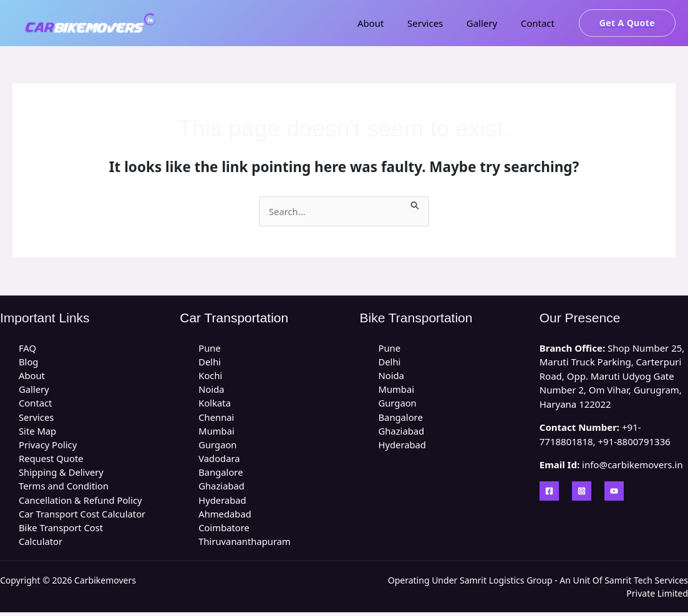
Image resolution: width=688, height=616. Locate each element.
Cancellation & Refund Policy (81, 503)
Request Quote (51, 460)
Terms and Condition (64, 488)
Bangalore (221, 474)
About (387, 23)
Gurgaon (218, 446)
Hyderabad (223, 503)
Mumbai (216, 432)
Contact (540, 23)
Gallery (489, 23)
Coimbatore (224, 531)
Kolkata (215, 404)
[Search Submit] (419, 204)
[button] (627, 23)
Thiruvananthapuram (245, 544)
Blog (29, 362)
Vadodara (219, 460)
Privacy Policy (48, 446)
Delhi (210, 362)
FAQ (28, 348)
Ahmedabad (225, 516)
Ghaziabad (222, 488)
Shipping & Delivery (62, 474)
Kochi (211, 376)
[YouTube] (614, 491)
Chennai (216, 418)
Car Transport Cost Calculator (83, 516)
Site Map (38, 432)
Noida (211, 390)
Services (437, 23)
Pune (210, 348)
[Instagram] (582, 491)
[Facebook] (549, 491)
